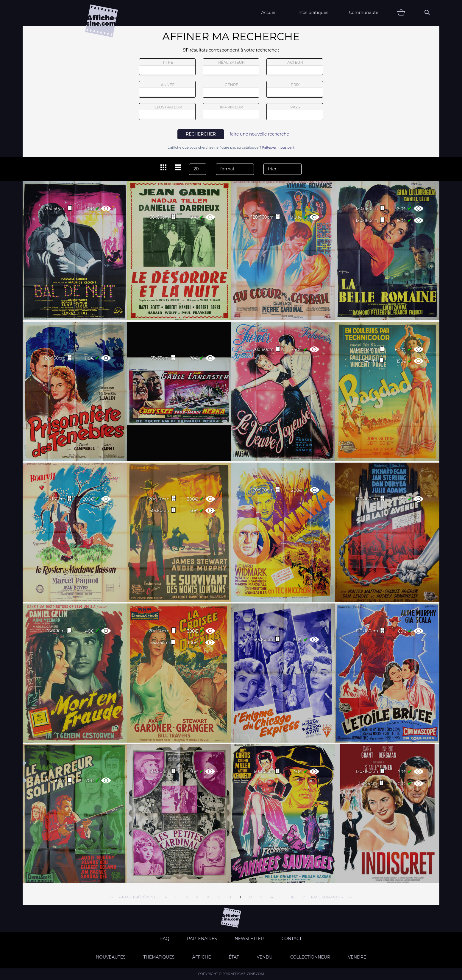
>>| (351, 897)
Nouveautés (111, 957)
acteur (295, 67)
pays (295, 112)
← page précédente (138, 897)
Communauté (364, 13)
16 (293, 897)
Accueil (269, 13)
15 (282, 897)
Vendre (357, 957)
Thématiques (159, 957)
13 (261, 897)
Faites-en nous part (278, 147)
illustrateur (167, 112)
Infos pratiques (313, 13)
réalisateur (231, 67)
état (234, 957)
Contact (292, 939)
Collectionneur (310, 957)
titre (167, 67)
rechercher (201, 134)
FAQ (165, 939)
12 (250, 897)
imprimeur (231, 112)
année (167, 89)
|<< (111, 897)
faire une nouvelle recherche (259, 134)
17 (303, 897)
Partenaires (202, 939)
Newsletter (249, 939)
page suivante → (327, 897)
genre (231, 90)
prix (295, 89)
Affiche (202, 957)
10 (229, 897)
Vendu (264, 957)
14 (271, 897)
